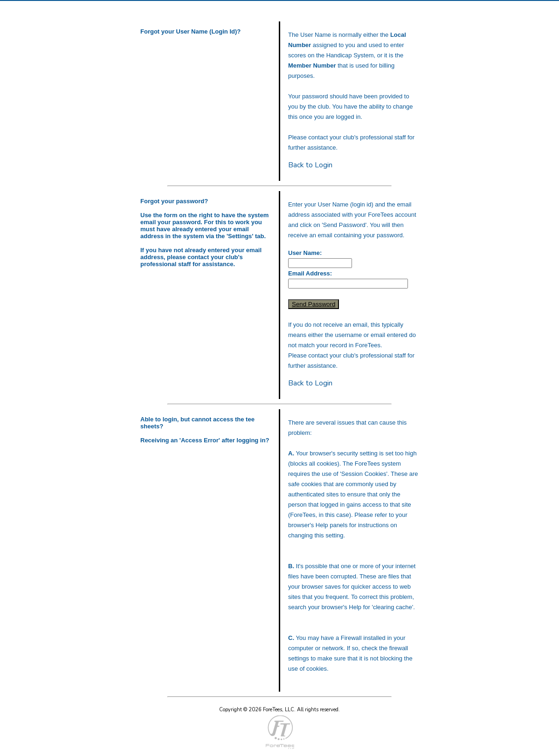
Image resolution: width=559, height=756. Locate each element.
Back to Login (310, 165)
